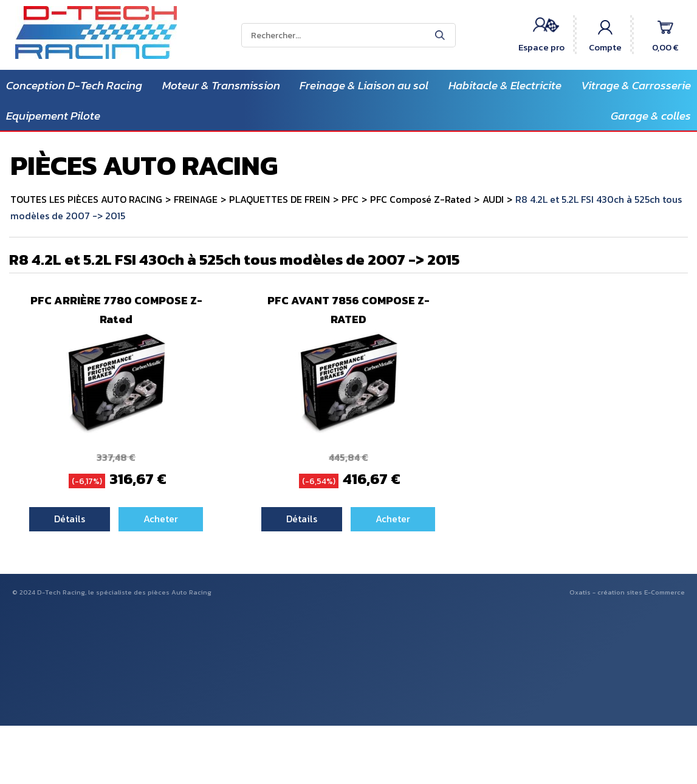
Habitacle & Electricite (505, 85)
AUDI (493, 199)
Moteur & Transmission (221, 85)
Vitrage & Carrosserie (636, 85)
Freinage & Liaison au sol (364, 85)
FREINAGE (196, 199)
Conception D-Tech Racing (74, 85)
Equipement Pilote (53, 116)
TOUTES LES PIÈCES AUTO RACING (86, 199)
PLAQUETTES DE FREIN (280, 199)
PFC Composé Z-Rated (421, 199)
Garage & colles (651, 116)
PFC (350, 199)
